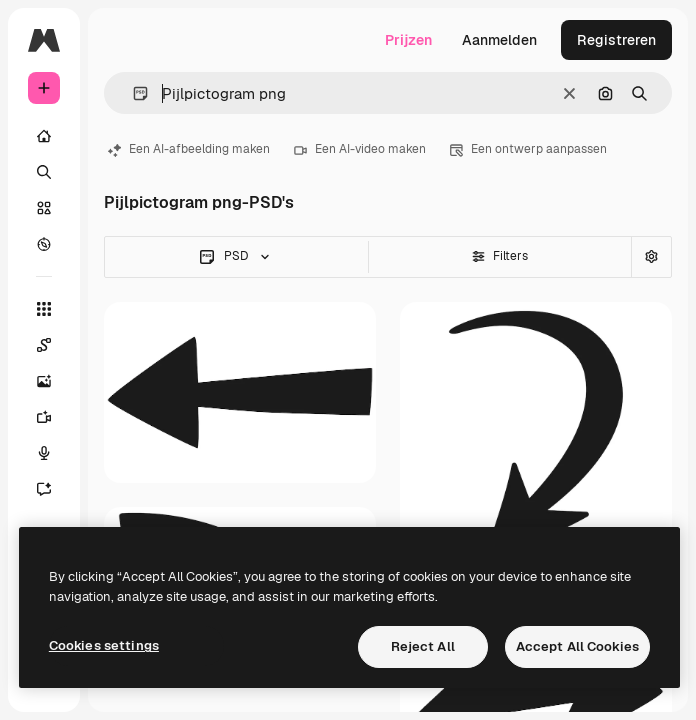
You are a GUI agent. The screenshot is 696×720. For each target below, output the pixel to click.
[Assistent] (54, 489)
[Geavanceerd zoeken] (651, 257)
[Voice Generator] (54, 453)
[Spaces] (54, 345)
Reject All (423, 646)
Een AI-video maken (360, 149)
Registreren (616, 40)
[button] (132, 93)
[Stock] (44, 208)
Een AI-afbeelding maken (189, 149)
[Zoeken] (44, 172)
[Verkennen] (44, 244)
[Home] (44, 136)
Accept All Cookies (577, 646)
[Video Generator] (54, 417)
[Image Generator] (54, 381)
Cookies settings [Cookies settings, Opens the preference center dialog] (104, 645)
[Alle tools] (44, 309)
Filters (500, 256)
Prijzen (408, 40)
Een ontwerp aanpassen (528, 149)
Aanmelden (499, 40)
